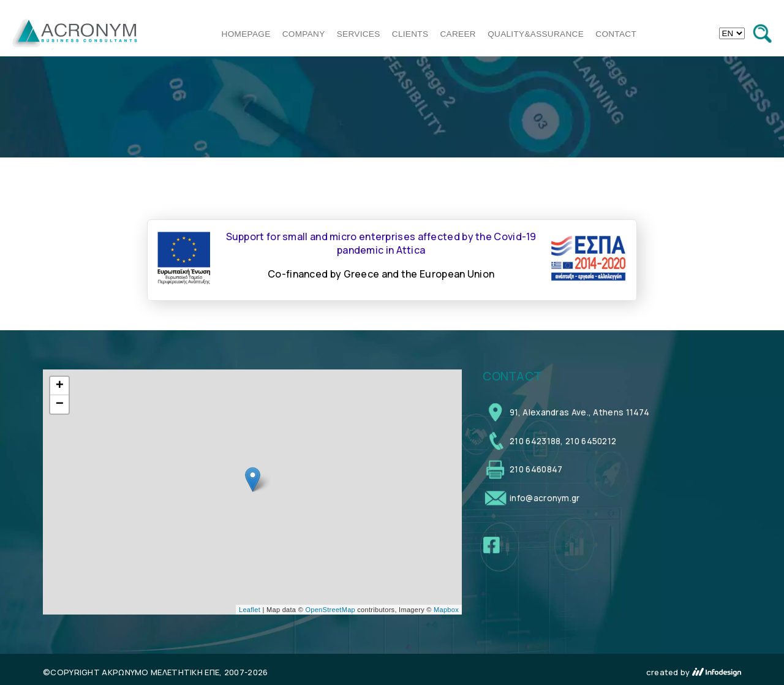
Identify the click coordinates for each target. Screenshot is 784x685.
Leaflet (250, 610)
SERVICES (359, 34)
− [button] (60, 404)
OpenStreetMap (330, 610)
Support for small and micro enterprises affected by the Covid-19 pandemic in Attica (381, 243)
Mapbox (446, 610)
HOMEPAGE (246, 34)
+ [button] (60, 386)
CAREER (458, 34)
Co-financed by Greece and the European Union (381, 274)
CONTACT (616, 34)
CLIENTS (410, 34)
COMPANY (304, 34)
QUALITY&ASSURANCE (536, 34)
